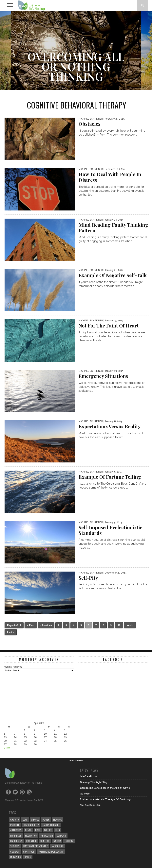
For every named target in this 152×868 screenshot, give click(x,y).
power (46, 819)
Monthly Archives (13, 667)
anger (28, 857)
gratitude (29, 851)
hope (38, 830)
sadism (57, 841)
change (35, 819)
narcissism (16, 841)
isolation (31, 841)
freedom (69, 841)
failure (48, 830)
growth (15, 819)
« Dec (7, 748)
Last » (11, 632)
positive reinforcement (51, 851)
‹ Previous (46, 625)
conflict (61, 835)
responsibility (31, 825)
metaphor (16, 857)
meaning (57, 819)
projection (47, 835)
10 (119, 625)
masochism (58, 846)
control (45, 841)
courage (15, 851)
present (15, 825)
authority (16, 830)
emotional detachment (36, 846)
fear (58, 830)
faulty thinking (51, 825)
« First (31, 625)
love (25, 819)
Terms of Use (76, 761)
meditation (31, 835)
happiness (16, 835)
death (28, 830)
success (15, 846)
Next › (130, 625)
